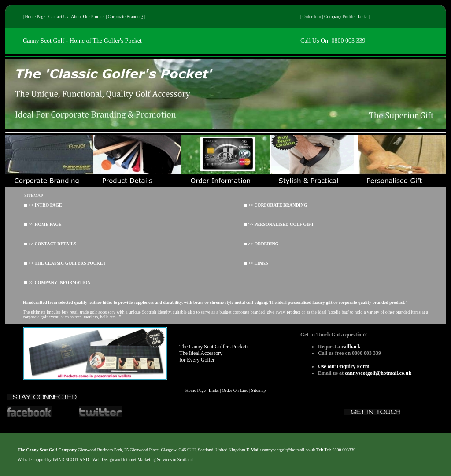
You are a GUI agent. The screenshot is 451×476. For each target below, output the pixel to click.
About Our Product (88, 17)
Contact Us (58, 17)
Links (363, 17)
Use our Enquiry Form (344, 366)
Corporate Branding (126, 17)
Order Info (312, 17)
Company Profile (339, 17)
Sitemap (259, 390)
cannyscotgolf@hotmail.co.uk (378, 373)
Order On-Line (235, 390)
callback (351, 347)
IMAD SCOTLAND (71, 459)
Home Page (35, 17)
